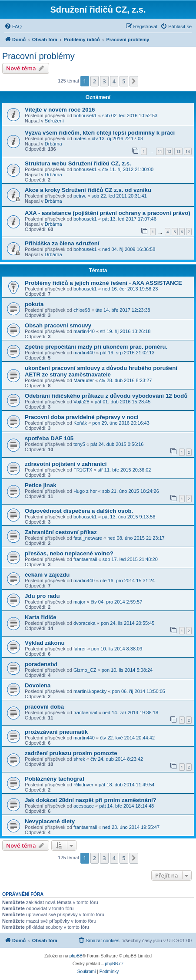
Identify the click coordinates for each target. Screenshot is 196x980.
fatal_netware (88, 538)
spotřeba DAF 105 (49, 438)
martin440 (84, 331)
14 (188, 151)
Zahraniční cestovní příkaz (61, 532)
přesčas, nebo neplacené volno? (69, 553)
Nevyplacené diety (50, 821)
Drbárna (53, 144)
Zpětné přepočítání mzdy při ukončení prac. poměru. (96, 347)
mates (80, 139)
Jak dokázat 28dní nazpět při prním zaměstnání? (91, 800)
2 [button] (95, 81)
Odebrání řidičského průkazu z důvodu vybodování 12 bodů (106, 396)
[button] (134, 81)
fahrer (80, 649)
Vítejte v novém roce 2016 (60, 110)
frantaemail (85, 559)
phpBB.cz (114, 964)
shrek (79, 759)
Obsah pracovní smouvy (58, 325)
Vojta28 (81, 402)
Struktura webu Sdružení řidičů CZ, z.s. (78, 163)
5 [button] (124, 81)
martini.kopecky (90, 691)
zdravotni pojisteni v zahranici (66, 464)
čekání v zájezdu (47, 575)
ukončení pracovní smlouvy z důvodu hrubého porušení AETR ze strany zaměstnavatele (101, 371)
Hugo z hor (85, 491)
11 (160, 151)
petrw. (80, 196)
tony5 (79, 444)
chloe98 (82, 310)
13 (178, 151)
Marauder (84, 380)
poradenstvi (41, 664)
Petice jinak (41, 485)
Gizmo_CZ (85, 670)
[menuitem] (13, 26)
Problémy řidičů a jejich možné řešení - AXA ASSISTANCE (103, 283)
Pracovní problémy (38, 56)
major (80, 602)
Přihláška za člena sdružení (62, 243)
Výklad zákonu (45, 643)
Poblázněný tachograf (55, 779)
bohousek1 (85, 115)
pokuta (34, 304)
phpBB (76, 956)
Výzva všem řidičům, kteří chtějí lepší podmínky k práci (100, 133)
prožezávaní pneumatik (56, 732)
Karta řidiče (41, 617)
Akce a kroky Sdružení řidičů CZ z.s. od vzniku (88, 190)
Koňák (80, 423)
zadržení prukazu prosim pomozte (71, 753)
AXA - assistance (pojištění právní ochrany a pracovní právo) (108, 213)
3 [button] (104, 81)
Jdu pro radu (42, 596)
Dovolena (38, 685)
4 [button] (114, 81)
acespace (84, 806)
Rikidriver (83, 785)
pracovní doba (44, 707)
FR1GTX (83, 470)
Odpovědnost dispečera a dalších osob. (79, 511)
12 (169, 151)
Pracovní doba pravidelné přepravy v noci (82, 417)
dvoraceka (85, 623)
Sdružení (54, 121)
